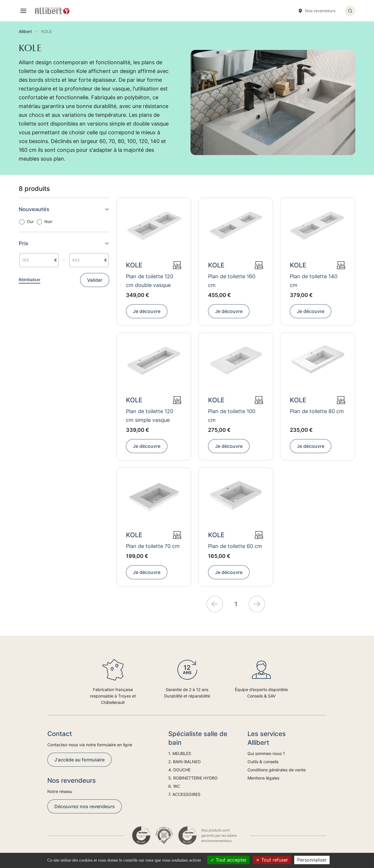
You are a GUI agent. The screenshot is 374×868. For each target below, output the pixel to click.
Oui (30, 221)
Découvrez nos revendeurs (85, 806)
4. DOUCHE (179, 770)
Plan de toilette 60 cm (235, 546)
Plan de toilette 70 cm (153, 546)
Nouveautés (64, 209)
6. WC (174, 786)
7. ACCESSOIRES (184, 794)
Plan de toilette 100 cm (232, 416)
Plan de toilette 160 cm (232, 281)
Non (48, 221)
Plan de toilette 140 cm (314, 281)
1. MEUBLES (180, 753)
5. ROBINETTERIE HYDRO (193, 778)
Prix (64, 243)
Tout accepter (228, 860)
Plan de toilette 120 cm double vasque (150, 281)
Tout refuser (272, 860)
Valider (95, 280)
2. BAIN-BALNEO (185, 762)
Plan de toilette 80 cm (317, 411)
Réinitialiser (30, 280)
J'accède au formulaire (79, 760)
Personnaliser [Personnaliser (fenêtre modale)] (312, 860)
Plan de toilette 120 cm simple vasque (150, 416)
